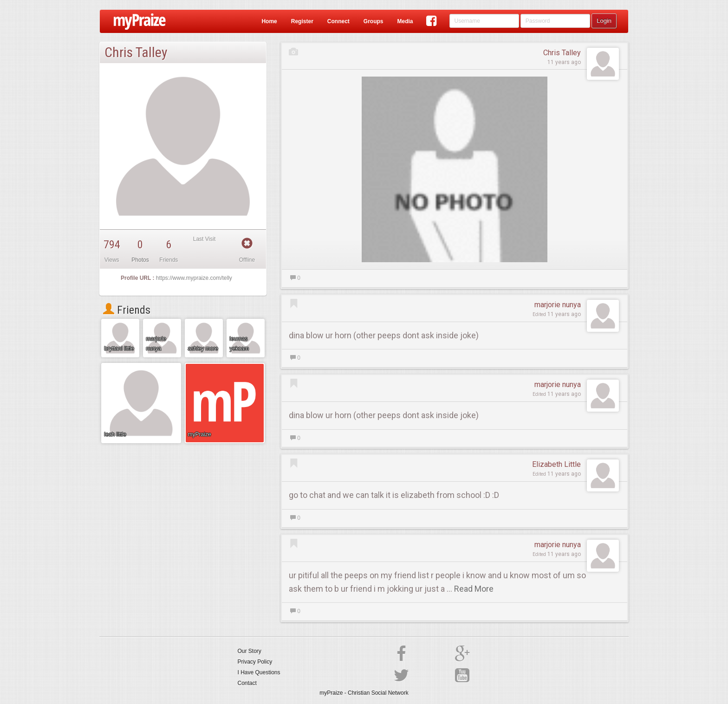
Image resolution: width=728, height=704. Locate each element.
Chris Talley (562, 53)
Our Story (250, 651)
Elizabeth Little (556, 464)
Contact (247, 683)
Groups (374, 21)
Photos (140, 260)
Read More (474, 589)
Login (604, 21)
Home (269, 21)
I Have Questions (259, 672)
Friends (127, 310)
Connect (338, 21)
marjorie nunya (558, 305)
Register (302, 21)
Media (405, 21)
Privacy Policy (255, 662)
